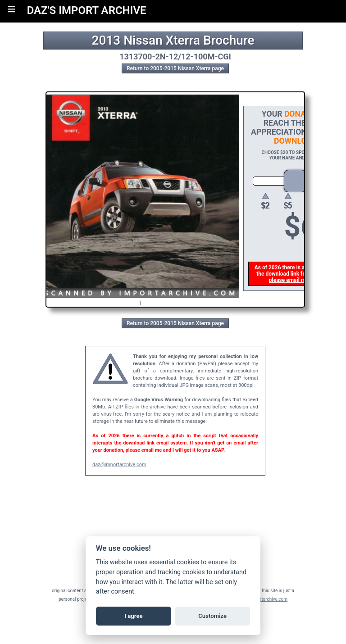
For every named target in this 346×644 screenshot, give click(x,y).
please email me (290, 280)
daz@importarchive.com (119, 465)
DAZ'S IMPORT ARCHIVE (87, 10)
